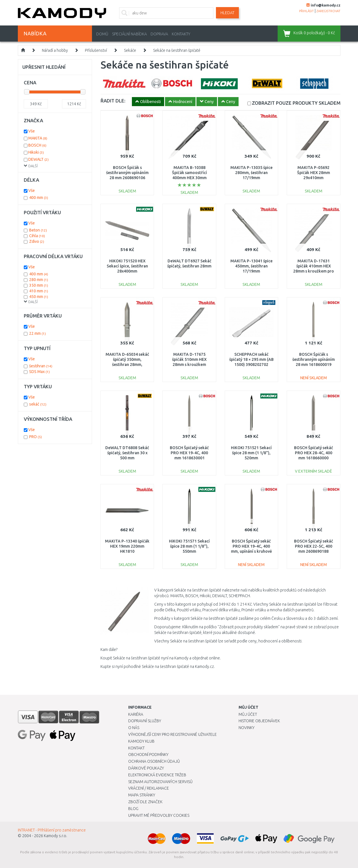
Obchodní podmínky (148, 755)
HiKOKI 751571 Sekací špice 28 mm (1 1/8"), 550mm (189, 546)
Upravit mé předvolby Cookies (159, 815)
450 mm (39, 297)
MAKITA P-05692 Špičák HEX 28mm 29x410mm (314, 173)
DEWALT (38, 159)
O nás (134, 728)
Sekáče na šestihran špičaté (177, 50)
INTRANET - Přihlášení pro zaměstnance (52, 830)
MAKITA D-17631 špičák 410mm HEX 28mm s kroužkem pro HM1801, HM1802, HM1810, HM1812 (314, 271)
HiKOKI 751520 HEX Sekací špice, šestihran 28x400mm (127, 266)
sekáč (38, 404)
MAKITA (38, 138)
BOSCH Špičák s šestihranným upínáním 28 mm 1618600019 (314, 359)
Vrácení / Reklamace (149, 788)
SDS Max (39, 372)
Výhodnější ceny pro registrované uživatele (172, 734)
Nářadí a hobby (55, 50)
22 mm (37, 333)
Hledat (227, 13)
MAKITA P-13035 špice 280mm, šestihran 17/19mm (251, 173)
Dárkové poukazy (146, 768)
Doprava (159, 34)
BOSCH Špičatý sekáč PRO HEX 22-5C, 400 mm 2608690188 (314, 546)
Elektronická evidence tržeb (157, 775)
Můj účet (248, 714)
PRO (36, 437)
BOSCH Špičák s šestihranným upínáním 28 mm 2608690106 (127, 173)
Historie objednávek (259, 721)
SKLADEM (296, 103)
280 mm (39, 280)
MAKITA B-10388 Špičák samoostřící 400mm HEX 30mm (189, 173)
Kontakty (181, 34)
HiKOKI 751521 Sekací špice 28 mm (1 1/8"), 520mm (251, 453)
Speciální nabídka (129, 34)
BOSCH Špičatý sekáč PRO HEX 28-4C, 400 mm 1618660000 (314, 453)
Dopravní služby (145, 721)
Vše (32, 131)
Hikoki (36, 152)
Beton (38, 230)
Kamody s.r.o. (55, 836)
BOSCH (37, 145)
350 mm (39, 285)
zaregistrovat (328, 11)
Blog (133, 809)
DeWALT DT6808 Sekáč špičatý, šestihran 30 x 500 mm (127, 453)
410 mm (39, 291)
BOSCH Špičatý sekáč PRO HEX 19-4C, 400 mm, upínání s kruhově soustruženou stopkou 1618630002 (251, 551)
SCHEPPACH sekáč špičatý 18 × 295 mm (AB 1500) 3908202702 (251, 359)
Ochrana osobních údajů (154, 761)
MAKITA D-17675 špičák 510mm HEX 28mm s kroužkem (189, 359)
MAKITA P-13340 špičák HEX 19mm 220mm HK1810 (127, 546)
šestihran (41, 366)
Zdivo (37, 241)
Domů (102, 34)
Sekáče (130, 50)
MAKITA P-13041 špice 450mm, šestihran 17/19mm (251, 266)
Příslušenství (96, 50)
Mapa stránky (142, 795)
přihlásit (306, 11)
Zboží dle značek (145, 802)
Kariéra (136, 714)
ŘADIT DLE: (113, 101)
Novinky (246, 728)
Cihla (37, 236)
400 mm (39, 198)
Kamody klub (141, 741)
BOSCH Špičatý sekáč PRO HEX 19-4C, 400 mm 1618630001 (189, 453)
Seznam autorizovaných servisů (160, 782)
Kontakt (136, 748)
